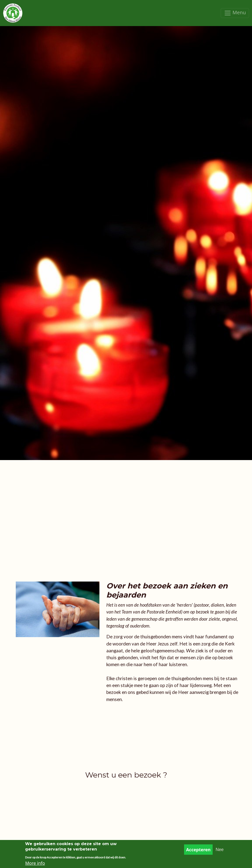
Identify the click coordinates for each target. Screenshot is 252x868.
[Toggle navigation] (235, 13)
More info (35, 864)
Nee (220, 851)
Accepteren (198, 851)
